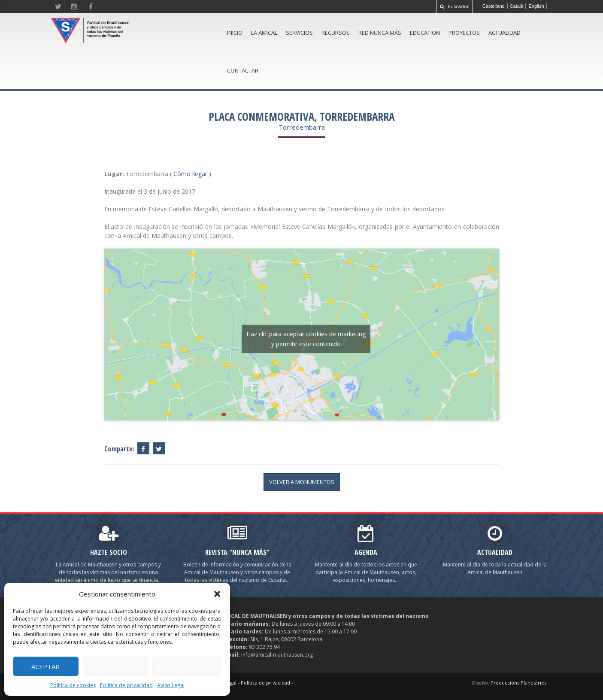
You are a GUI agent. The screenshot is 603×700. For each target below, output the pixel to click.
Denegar (115, 667)
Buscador (455, 6)
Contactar (243, 70)
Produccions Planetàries (518, 683)
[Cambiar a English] (536, 6)
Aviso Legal (171, 685)
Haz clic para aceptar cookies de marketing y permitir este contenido (306, 339)
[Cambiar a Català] (517, 6)
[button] (217, 594)
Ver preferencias (187, 667)
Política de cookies (73, 685)
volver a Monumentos (302, 482)
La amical (264, 33)
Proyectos (464, 33)
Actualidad (505, 33)
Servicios (299, 33)
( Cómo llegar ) (191, 174)
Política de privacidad (126, 685)
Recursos (336, 33)
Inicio (235, 33)
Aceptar (45, 667)
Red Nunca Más (380, 33)
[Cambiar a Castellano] (494, 6)
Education (425, 33)
